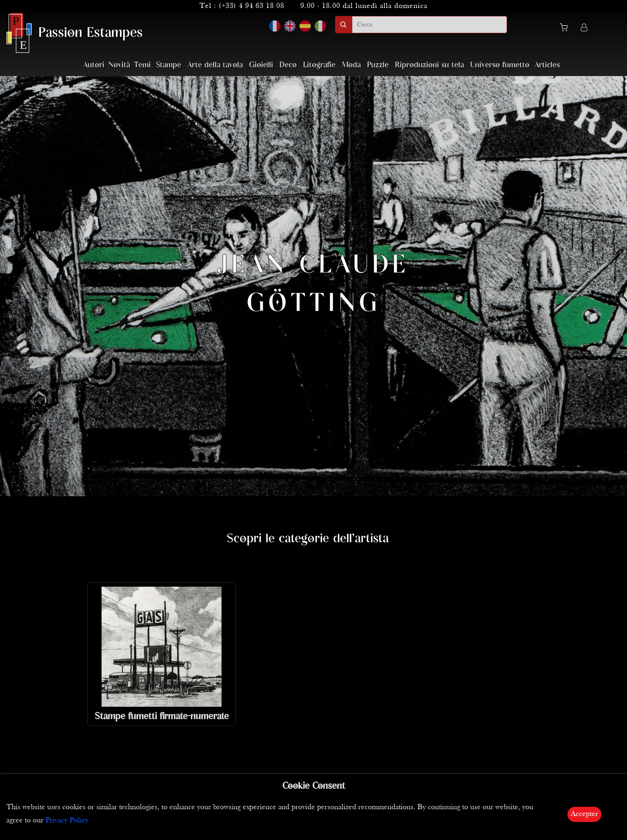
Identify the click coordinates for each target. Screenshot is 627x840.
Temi (142, 65)
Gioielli (261, 65)
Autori (94, 65)
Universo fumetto (500, 65)
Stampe (169, 65)
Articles (547, 65)
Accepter (584, 814)
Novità (119, 65)
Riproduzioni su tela (429, 65)
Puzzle (378, 65)
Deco (288, 65)
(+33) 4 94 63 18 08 (252, 6)
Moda (351, 65)
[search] (429, 25)
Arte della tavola (215, 65)
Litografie (319, 65)
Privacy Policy (67, 821)
